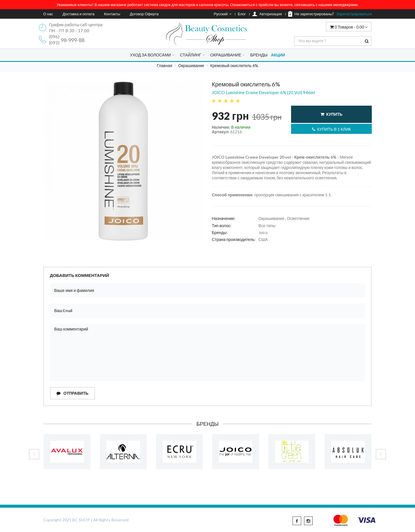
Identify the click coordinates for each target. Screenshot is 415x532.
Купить (331, 114)
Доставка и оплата (79, 14)
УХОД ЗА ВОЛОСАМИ (150, 55)
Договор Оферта (144, 14)
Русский (223, 14)
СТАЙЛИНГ (190, 55)
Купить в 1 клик (332, 129)
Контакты (112, 14)
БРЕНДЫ (259, 55)
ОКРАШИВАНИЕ (226, 55)
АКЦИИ (278, 55)
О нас (48, 14)
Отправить (72, 393)
